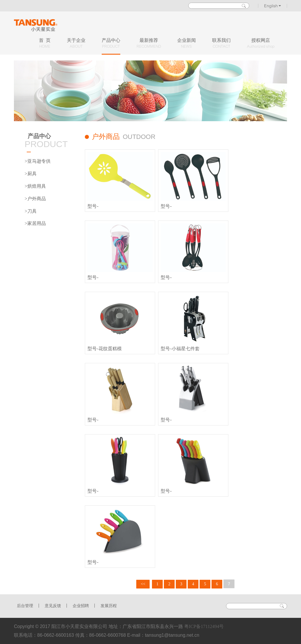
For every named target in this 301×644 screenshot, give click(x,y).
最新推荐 (149, 43)
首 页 (45, 43)
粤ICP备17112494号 (204, 626)
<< (143, 584)
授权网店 (261, 43)
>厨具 (31, 174)
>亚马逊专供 (38, 161)
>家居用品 (35, 223)
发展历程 (109, 606)
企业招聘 (81, 606)
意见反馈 (53, 606)
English (273, 6)
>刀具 (31, 211)
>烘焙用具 (35, 186)
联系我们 (221, 43)
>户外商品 (35, 199)
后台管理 (25, 606)
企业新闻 (187, 43)
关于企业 (76, 43)
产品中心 (111, 43)
